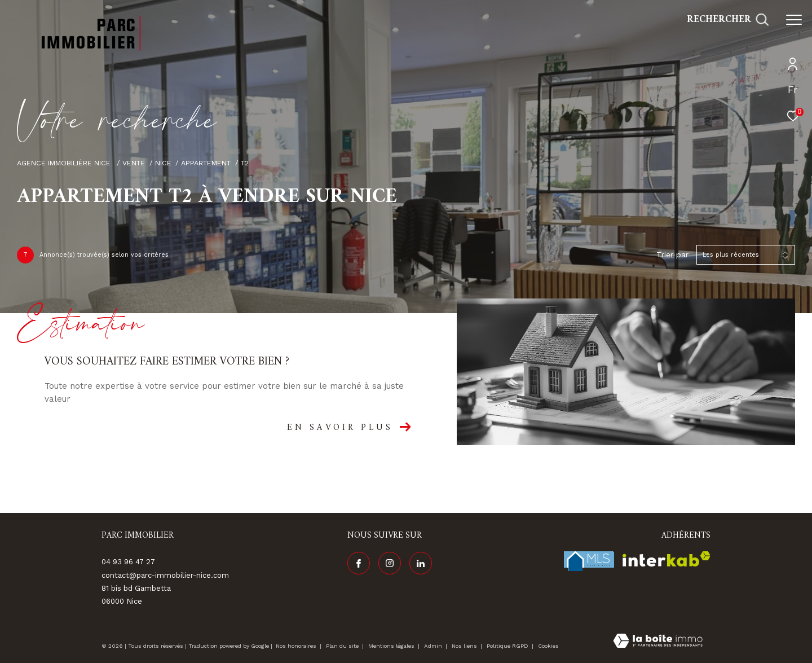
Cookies (548, 646)
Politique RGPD (507, 646)
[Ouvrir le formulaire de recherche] (728, 20)
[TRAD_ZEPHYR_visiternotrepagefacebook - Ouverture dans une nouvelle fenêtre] (359, 563)
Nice (163, 163)
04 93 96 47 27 (128, 562)
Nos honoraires (296, 646)
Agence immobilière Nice (65, 163)
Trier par (672, 254)
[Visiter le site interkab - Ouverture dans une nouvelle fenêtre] (667, 559)
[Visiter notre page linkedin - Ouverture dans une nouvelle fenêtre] (421, 563)
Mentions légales (392, 646)
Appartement (206, 163)
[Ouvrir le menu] (794, 20)
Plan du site (343, 646)
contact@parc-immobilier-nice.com (165, 575)
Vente (134, 163)
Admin (434, 646)
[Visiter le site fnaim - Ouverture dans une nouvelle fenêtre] (589, 561)
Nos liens (465, 646)
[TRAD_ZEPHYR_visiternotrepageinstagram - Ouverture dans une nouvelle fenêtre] (390, 563)
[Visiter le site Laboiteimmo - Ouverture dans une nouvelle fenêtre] (658, 642)
